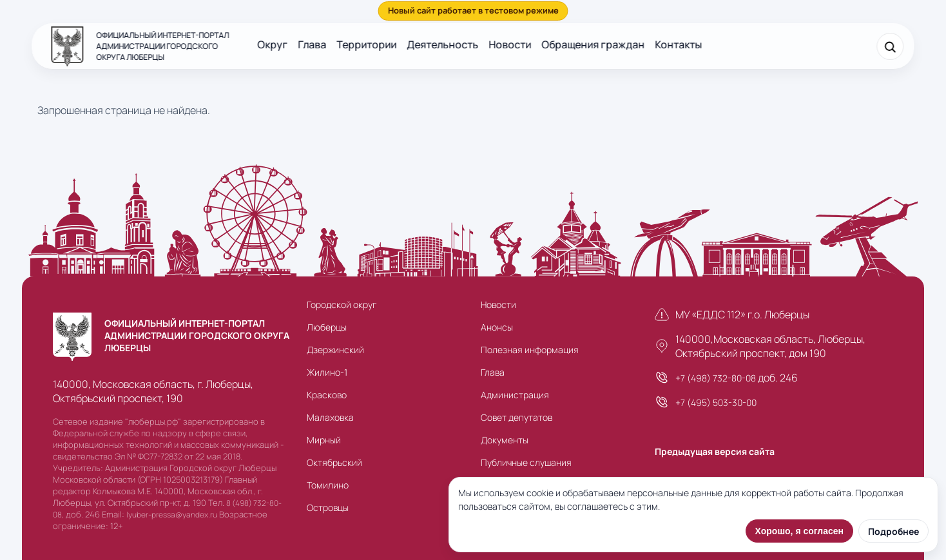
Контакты (678, 44)
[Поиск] (891, 46)
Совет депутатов (516, 417)
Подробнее (893, 531)
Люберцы (327, 327)
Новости (510, 44)
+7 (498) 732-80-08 (716, 378)
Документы (505, 440)
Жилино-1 (327, 372)
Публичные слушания (526, 462)
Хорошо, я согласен (799, 531)
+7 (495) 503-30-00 (716, 402)
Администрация (515, 395)
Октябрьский (334, 462)
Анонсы (497, 327)
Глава (312, 44)
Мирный (324, 440)
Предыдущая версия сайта (715, 451)
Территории (366, 44)
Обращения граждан (593, 44)
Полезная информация (530, 350)
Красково (327, 395)
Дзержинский (335, 350)
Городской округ (342, 304)
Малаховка (330, 417)
